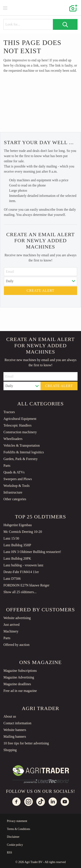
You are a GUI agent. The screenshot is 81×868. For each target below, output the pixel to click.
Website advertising (17, 618)
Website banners (15, 730)
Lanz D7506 (12, 579)
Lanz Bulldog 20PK (17, 558)
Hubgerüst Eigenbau (18, 525)
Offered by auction (17, 645)
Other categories (15, 499)
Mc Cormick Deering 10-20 (23, 532)
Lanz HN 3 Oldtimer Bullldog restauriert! (32, 552)
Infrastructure (13, 492)
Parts (7, 466)
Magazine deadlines (17, 684)
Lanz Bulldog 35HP (17, 545)
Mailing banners (15, 737)
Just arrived (11, 625)
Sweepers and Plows (18, 479)
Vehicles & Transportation (22, 445)
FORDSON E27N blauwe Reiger (26, 585)
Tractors (9, 412)
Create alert (40, 291)
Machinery (11, 631)
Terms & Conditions (18, 829)
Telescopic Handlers (17, 425)
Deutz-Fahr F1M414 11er (21, 572)
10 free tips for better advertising (26, 743)
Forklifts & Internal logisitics (24, 452)
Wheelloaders (13, 439)
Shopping (10, 750)
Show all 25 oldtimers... (20, 592)
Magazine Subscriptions (20, 671)
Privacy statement (17, 821)
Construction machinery (20, 432)
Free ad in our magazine (20, 691)
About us (10, 716)
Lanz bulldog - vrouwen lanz (23, 565)
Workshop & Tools (17, 486)
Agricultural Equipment (20, 419)
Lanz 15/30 (11, 538)
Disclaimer (13, 837)
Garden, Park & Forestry (21, 459)
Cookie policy (15, 845)
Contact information (17, 723)
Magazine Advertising (19, 677)
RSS (10, 853)
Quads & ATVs (14, 472)
